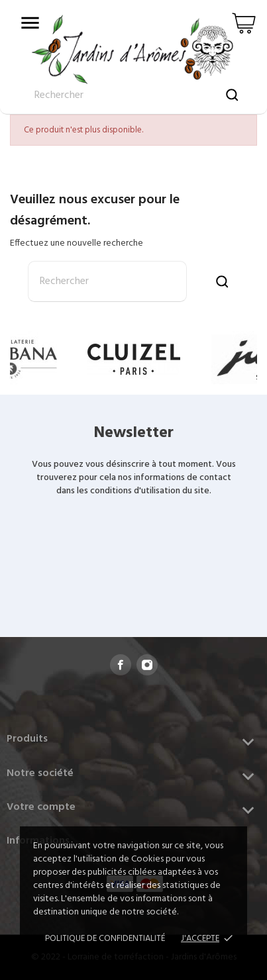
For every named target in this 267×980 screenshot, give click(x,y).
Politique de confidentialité (105, 939)
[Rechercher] (107, 281)
